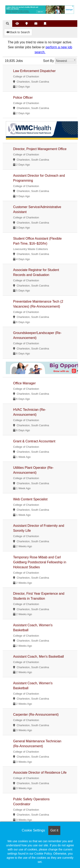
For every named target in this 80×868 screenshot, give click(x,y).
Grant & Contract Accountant (34, 441)
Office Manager (24, 383)
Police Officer (23, 98)
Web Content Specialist (30, 499)
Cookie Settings (33, 830)
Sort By (48, 61)
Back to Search (18, 32)
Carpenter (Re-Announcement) (36, 715)
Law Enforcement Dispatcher (34, 71)
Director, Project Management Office (40, 149)
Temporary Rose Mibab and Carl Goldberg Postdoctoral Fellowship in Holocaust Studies (40, 562)
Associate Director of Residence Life (40, 773)
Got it (54, 830)
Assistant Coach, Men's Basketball (38, 657)
